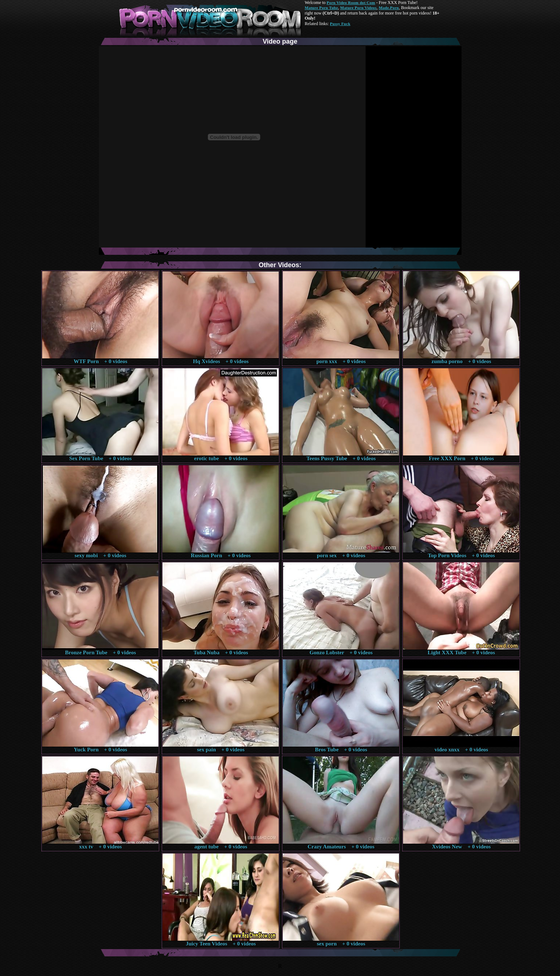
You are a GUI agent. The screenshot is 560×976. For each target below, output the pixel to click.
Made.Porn (389, 8)
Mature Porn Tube (322, 8)
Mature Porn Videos (358, 8)
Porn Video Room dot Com (351, 3)
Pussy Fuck (340, 24)
